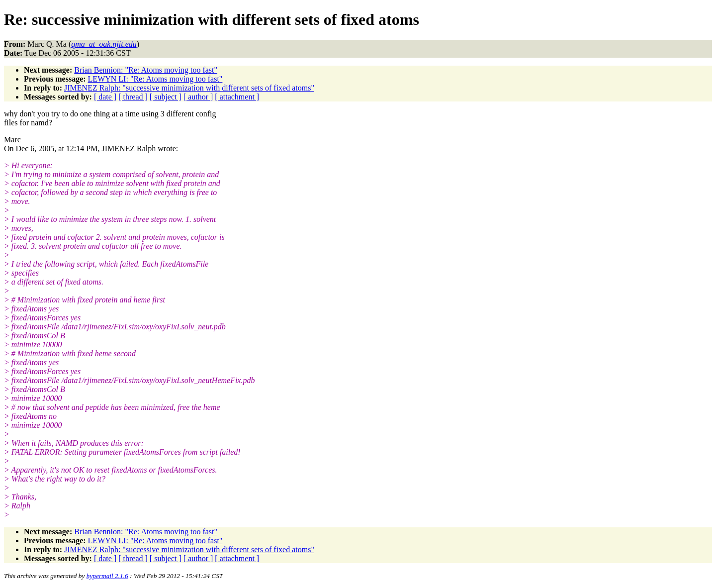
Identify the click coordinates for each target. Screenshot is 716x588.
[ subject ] (166, 97)
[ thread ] (133, 97)
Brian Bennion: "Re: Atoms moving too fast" (146, 70)
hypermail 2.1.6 (107, 576)
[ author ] (198, 97)
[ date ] (105, 97)
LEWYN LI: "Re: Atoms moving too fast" (155, 79)
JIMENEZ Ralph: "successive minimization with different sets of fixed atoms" (189, 88)
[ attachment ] (237, 97)
